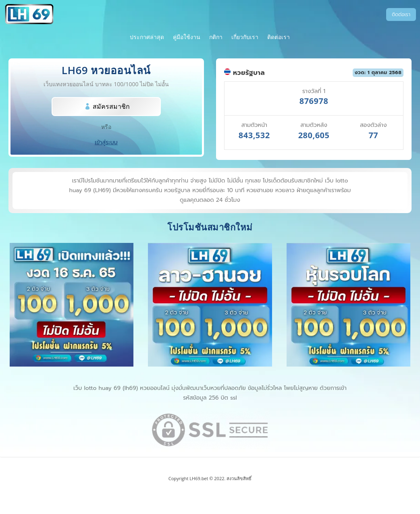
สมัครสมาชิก (111, 106)
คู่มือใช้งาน (187, 37)
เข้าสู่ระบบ (106, 142)
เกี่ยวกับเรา (245, 37)
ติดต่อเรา (401, 15)
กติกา (216, 37)
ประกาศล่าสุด (147, 37)
